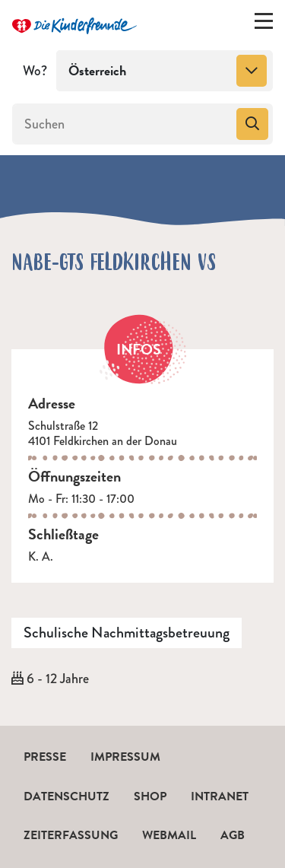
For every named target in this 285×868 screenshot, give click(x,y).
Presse (45, 757)
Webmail (169, 835)
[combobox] (165, 71)
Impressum (125, 757)
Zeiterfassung (71, 835)
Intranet (220, 796)
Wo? (35, 71)
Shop (150, 796)
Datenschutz (66, 796)
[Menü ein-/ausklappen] (264, 24)
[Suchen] (123, 124)
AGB (233, 835)
